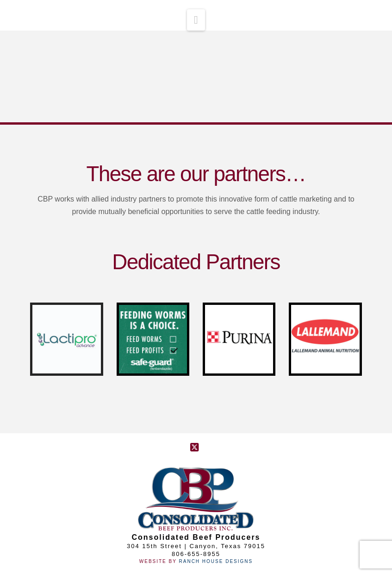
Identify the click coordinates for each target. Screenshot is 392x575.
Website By (159, 561)
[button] (196, 20)
